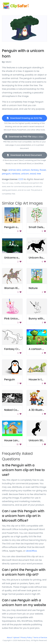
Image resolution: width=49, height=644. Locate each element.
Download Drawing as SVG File (24, 118)
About (9, 638)
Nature (33, 288)
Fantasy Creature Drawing (21, 349)
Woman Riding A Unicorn (21, 288)
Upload (16, 638)
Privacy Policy (26, 638)
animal (12, 170)
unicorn (25, 174)
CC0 (21, 179)
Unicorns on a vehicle (18, 258)
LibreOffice (31, 551)
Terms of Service (40, 638)
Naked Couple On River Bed (22, 410)
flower (43, 170)
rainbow (16, 174)
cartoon (26, 170)
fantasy (35, 170)
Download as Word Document (24, 155)
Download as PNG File (24, 137)
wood (33, 174)
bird (19, 170)
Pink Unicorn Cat (15, 319)
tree (39, 174)
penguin (6, 174)
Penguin (10, 379)
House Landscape (16, 440)
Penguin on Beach (16, 227)
